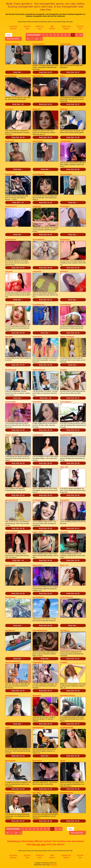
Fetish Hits (54, 865)
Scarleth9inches (39, 305)
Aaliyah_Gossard (12, 435)
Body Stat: (18, 72)
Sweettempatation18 (13, 662)
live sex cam (39, 844)
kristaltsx (63, 370)
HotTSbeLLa (65, 630)
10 (81, 35)
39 (37, 39)
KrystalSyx (64, 532)
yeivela (63, 761)
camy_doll (64, 467)
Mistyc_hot (64, 565)
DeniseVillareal (11, 76)
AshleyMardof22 (39, 174)
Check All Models (34, 35)
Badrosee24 (37, 761)
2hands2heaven (38, 597)
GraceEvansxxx (11, 206)
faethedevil (37, 467)
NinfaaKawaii (65, 239)
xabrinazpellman (11, 532)
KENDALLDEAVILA (12, 44)
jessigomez (37, 206)
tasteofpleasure (38, 728)
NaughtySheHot (66, 435)
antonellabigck (66, 305)
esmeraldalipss (66, 402)
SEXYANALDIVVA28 (67, 696)
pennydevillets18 (11, 500)
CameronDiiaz (10, 402)
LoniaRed (64, 662)
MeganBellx (37, 696)
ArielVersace (10, 793)
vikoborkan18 (38, 141)
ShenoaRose (37, 402)
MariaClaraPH (10, 761)
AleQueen (64, 109)
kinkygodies (65, 500)
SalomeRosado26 (12, 696)
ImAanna (8, 467)
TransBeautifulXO (67, 728)
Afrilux (63, 76)
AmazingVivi (37, 337)
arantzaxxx (64, 271)
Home (9, 35)
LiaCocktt (9, 271)
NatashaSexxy (38, 76)
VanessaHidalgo (66, 174)
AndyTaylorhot (11, 239)
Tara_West (37, 793)
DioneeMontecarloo (40, 630)
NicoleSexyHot (11, 370)
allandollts (9, 337)
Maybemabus (38, 565)
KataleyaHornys (39, 44)
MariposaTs (9, 141)
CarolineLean (10, 630)
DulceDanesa (10, 597)
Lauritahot (9, 109)
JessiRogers (10, 305)
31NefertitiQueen (39, 370)
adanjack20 (37, 271)
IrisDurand (37, 109)
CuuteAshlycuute (67, 597)
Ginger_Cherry (38, 532)
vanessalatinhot (39, 239)
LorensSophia (65, 44)
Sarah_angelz (10, 565)
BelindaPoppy (10, 174)
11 (28, 39)
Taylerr (8, 728)
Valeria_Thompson (67, 337)
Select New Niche (13, 39)
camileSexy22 (38, 435)
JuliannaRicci (38, 662)
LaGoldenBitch (66, 141)
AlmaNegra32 (38, 500)
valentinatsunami (66, 793)
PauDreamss (65, 206)
